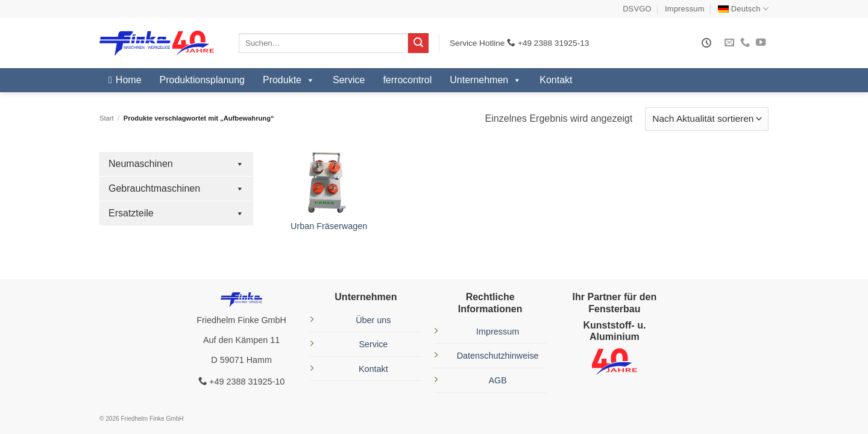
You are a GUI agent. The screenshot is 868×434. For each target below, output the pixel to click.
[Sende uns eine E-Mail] (729, 43)
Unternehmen (486, 80)
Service (349, 80)
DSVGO (637, 9)
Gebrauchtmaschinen (176, 189)
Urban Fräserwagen (329, 226)
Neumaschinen (176, 164)
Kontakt (556, 80)
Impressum (685, 9)
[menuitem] (743, 9)
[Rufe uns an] (745, 43)
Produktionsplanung (202, 80)
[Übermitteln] (418, 43)
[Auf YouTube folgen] (761, 43)
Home (129, 80)
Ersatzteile (176, 213)
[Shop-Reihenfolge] (707, 119)
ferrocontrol (407, 80)
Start (107, 118)
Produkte (289, 80)
